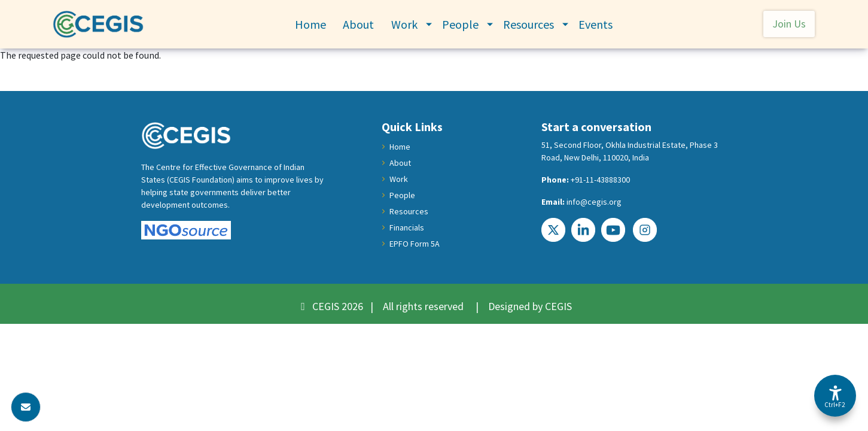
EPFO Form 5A (415, 244)
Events (596, 24)
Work (404, 24)
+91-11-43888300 (600, 180)
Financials (407, 227)
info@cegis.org (594, 202)
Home (310, 24)
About (358, 24)
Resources (529, 24)
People (460, 24)
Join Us (789, 24)
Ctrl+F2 (835, 405)
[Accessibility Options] (835, 396)
